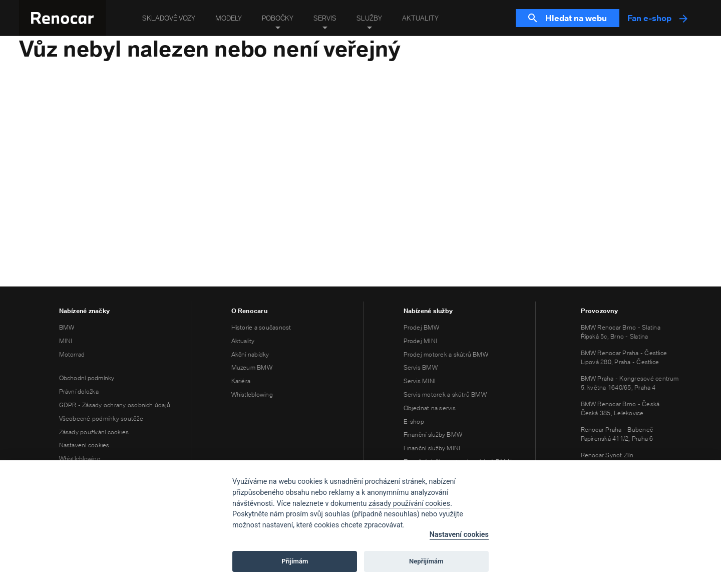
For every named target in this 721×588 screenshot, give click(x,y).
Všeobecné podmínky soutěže (101, 418)
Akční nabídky (250, 354)
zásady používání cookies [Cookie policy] (409, 504)
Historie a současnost (261, 327)
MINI (66, 341)
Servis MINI (420, 381)
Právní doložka (79, 391)
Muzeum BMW (252, 367)
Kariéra (241, 381)
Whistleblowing (80, 459)
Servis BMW (421, 367)
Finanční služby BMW (433, 434)
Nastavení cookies (84, 445)
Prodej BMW (421, 327)
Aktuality (420, 18)
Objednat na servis (430, 408)
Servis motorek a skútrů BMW (445, 394)
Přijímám (295, 561)
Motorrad (72, 354)
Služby (369, 18)
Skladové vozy (169, 18)
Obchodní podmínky (87, 378)
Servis (325, 18)
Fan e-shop (657, 18)
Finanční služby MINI (432, 448)
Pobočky (278, 18)
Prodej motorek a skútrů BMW (446, 354)
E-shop (414, 421)
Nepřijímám (426, 561)
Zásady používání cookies (94, 432)
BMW (67, 327)
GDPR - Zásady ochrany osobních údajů (115, 405)
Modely (229, 18)
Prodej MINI (421, 341)
